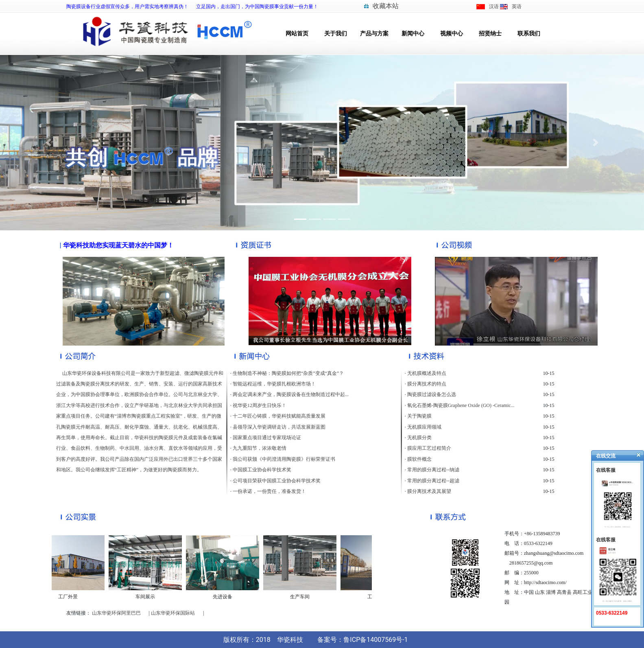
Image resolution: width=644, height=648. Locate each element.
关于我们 (336, 34)
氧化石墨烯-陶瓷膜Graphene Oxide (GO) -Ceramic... (461, 405)
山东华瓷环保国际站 (173, 613)
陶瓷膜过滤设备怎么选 (432, 394)
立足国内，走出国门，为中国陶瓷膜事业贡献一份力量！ (257, 7)
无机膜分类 (419, 438)
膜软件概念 (419, 459)
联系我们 (529, 34)
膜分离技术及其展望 (429, 491)
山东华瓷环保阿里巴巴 (116, 613)
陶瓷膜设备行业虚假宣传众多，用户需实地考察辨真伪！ (127, 7)
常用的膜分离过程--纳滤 (433, 470)
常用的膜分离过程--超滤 (433, 481)
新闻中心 (413, 34)
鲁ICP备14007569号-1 (375, 640)
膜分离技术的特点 (427, 384)
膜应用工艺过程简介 (429, 448)
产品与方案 (374, 34)
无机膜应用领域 (424, 427)
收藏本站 (386, 6)
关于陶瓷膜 (419, 416)
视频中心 (452, 34)
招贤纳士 (490, 34)
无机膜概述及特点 (427, 373)
